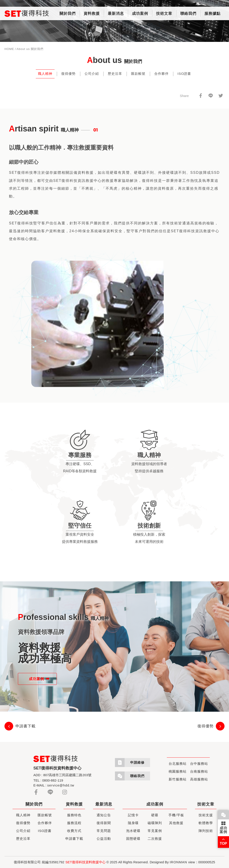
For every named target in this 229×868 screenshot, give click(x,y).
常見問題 (104, 831)
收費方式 (74, 831)
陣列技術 (206, 831)
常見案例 (155, 831)
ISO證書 (184, 74)
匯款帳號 (138, 74)
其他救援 (176, 823)
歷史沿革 (115, 74)
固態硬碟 (133, 839)
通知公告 (104, 815)
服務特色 (74, 815)
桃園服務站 (178, 771)
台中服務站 (199, 764)
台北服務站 (178, 764)
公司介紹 (92, 74)
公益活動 (104, 839)
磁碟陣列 (155, 823)
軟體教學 (206, 823)
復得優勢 (68, 74)
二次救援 (155, 839)
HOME (9, 49)
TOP (224, 841)
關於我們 (68, 14)
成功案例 (140, 14)
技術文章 (164, 14)
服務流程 (74, 823)
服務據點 (212, 14)
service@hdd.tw (61, 785)
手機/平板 (176, 815)
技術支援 (206, 815)
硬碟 (155, 815)
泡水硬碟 (133, 831)
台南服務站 (199, 771)
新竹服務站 (178, 779)
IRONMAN (178, 862)
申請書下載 (74, 839)
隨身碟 (133, 823)
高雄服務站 (199, 779)
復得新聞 (104, 823)
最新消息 (116, 14)
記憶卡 (133, 815)
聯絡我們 (188, 14)
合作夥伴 (161, 74)
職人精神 (45, 74)
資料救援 (92, 14)
